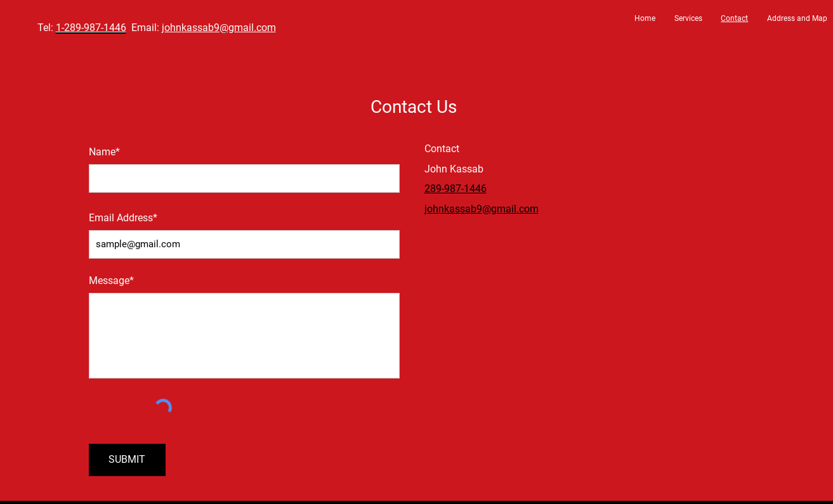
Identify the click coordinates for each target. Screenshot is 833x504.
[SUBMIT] (127, 460)
